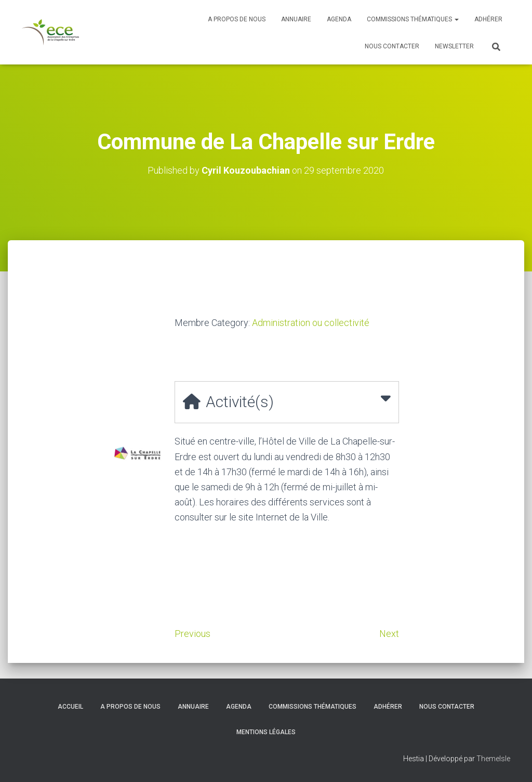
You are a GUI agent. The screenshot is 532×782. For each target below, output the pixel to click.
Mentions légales (266, 732)
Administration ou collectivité (311, 323)
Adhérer (488, 19)
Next (389, 634)
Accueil (70, 707)
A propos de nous (237, 19)
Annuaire (296, 19)
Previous (192, 634)
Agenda (339, 19)
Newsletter (454, 46)
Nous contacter (392, 46)
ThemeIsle (493, 759)
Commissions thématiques (413, 19)
